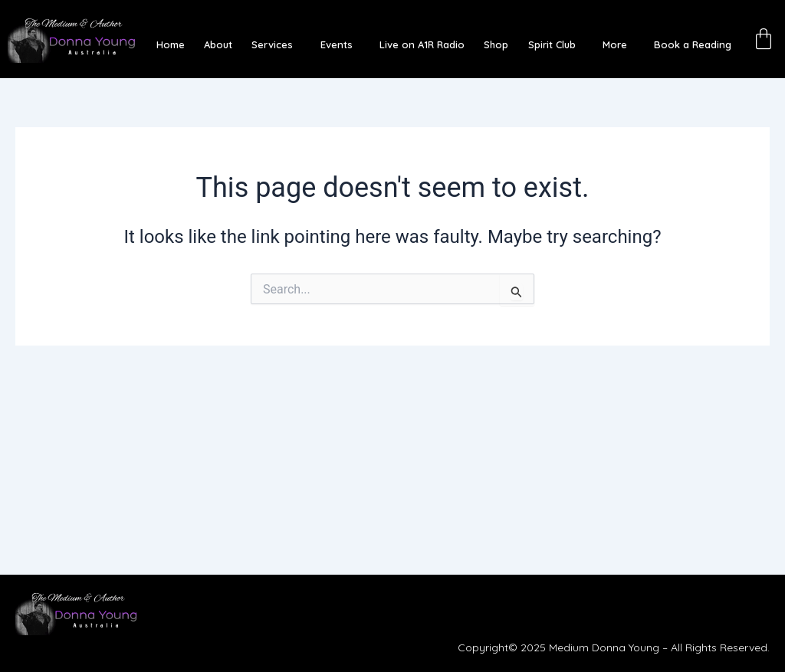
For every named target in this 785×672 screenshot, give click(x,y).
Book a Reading (679, 44)
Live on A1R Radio (424, 44)
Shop (494, 44)
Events (343, 44)
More (605, 44)
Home (189, 44)
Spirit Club (546, 44)
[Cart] (766, 37)
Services (283, 44)
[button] (287, 44)
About (233, 44)
